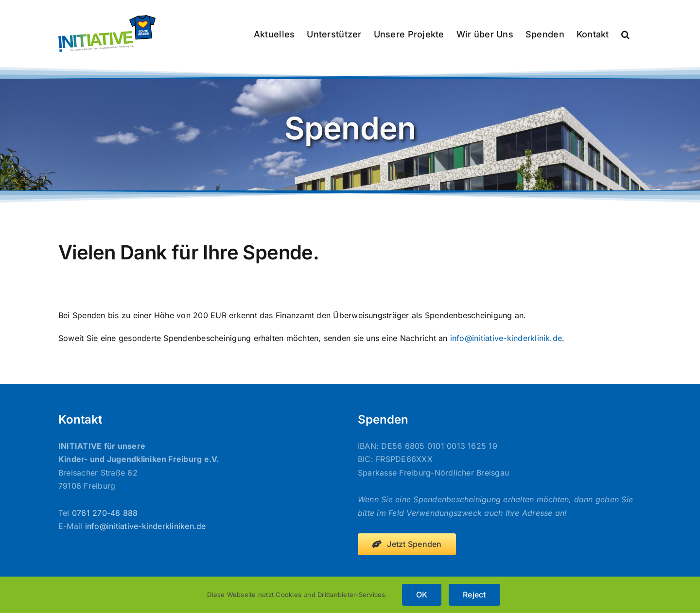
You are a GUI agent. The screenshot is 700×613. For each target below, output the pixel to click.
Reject (474, 595)
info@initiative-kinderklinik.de (506, 338)
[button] (625, 34)
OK (422, 595)
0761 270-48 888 (105, 513)
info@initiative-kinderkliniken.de (146, 526)
